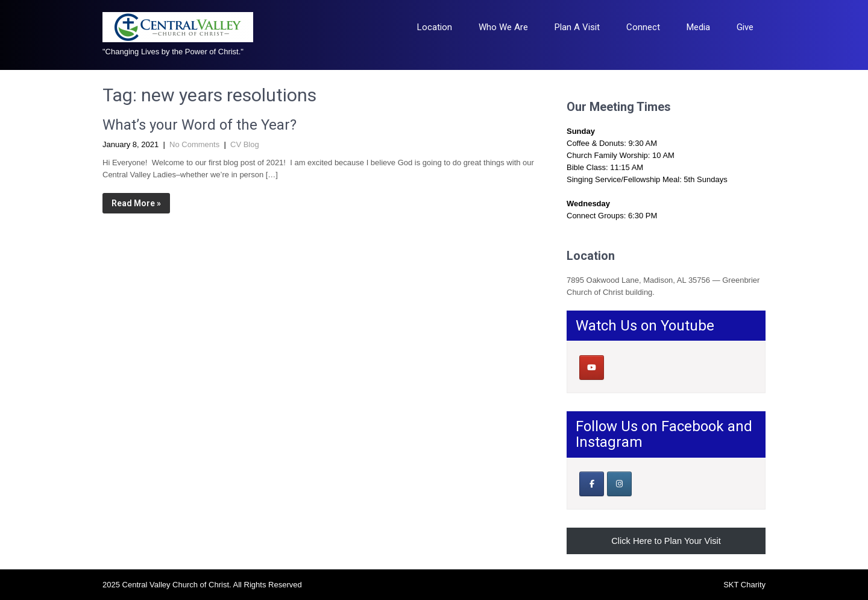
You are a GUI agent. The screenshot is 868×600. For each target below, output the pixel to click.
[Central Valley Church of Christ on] (619, 367)
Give (745, 27)
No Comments (194, 144)
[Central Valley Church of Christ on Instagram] (619, 484)
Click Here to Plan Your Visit (666, 541)
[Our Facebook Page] (592, 484)
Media (698, 27)
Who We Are (503, 27)
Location (435, 27)
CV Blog (245, 144)
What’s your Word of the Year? (200, 125)
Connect (643, 27)
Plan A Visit (577, 27)
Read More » (136, 203)
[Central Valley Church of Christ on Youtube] (592, 368)
